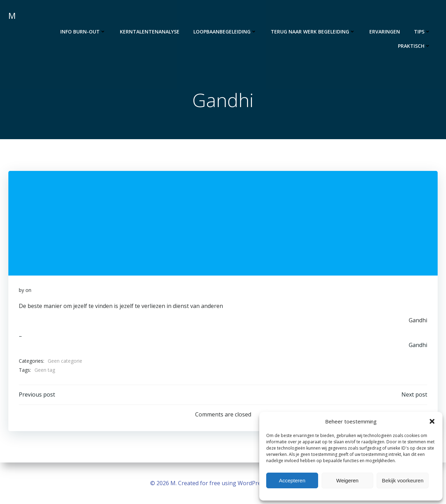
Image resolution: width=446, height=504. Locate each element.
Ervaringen (385, 32)
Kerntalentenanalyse (150, 32)
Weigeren (347, 480)
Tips (422, 32)
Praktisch (414, 46)
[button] (432, 421)
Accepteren (292, 480)
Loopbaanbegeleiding (225, 32)
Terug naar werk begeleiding (313, 32)
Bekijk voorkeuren (403, 480)
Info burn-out (83, 32)
